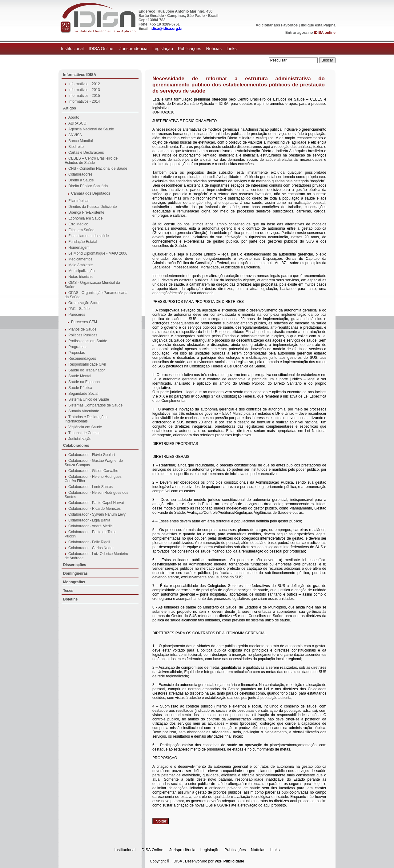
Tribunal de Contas (84, 433)
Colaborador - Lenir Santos (90, 487)
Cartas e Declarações (86, 153)
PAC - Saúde (79, 309)
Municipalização (81, 271)
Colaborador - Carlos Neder (91, 548)
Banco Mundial (80, 141)
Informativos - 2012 (84, 84)
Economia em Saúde (85, 218)
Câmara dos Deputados (91, 193)
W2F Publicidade (229, 861)
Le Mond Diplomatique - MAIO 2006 (98, 253)
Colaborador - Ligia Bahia (89, 520)
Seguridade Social (83, 394)
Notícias (214, 49)
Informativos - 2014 (84, 101)
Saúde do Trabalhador (87, 370)
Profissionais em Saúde (88, 341)
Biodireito (76, 147)
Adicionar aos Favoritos (277, 25)
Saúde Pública (80, 388)
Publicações (190, 49)
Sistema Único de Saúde (89, 399)
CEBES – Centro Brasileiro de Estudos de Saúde (91, 161)
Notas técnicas (80, 277)
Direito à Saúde (81, 180)
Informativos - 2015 (84, 96)
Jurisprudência (133, 49)
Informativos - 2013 (84, 90)
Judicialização (80, 439)
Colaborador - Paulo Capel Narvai (96, 503)
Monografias (74, 582)
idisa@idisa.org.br (167, 29)
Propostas (77, 353)
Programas (77, 347)
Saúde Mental (80, 376)
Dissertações (75, 565)
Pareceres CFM (84, 322)
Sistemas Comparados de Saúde (95, 405)
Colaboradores (80, 174)
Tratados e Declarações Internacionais (86, 419)
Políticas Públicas (83, 335)
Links (232, 49)
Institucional (72, 49)
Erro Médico (78, 224)
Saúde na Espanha (84, 382)
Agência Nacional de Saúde (91, 129)
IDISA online (325, 33)
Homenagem (79, 248)
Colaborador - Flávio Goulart (92, 455)
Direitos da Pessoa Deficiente (92, 207)
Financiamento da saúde (88, 236)
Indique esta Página (318, 25)
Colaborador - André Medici (91, 526)
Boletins (70, 599)
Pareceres (77, 315)
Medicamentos (80, 259)
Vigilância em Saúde (85, 427)
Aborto (74, 117)
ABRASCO (77, 123)
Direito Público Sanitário (88, 186)
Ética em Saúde (81, 230)
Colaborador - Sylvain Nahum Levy (97, 514)
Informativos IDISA (80, 75)
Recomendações (82, 359)
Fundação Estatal (83, 242)
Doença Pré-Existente (86, 212)
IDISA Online (102, 49)
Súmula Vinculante (84, 411)
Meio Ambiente (80, 265)
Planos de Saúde (82, 329)
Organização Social (84, 303)
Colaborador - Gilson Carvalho (93, 471)
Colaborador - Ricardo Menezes (94, 509)
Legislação (163, 49)
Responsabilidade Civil (87, 364)
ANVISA (75, 135)
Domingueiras (75, 573)
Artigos (70, 108)
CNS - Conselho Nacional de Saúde (98, 168)
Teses (68, 591)
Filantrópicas (79, 201)
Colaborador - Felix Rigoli (89, 542)
